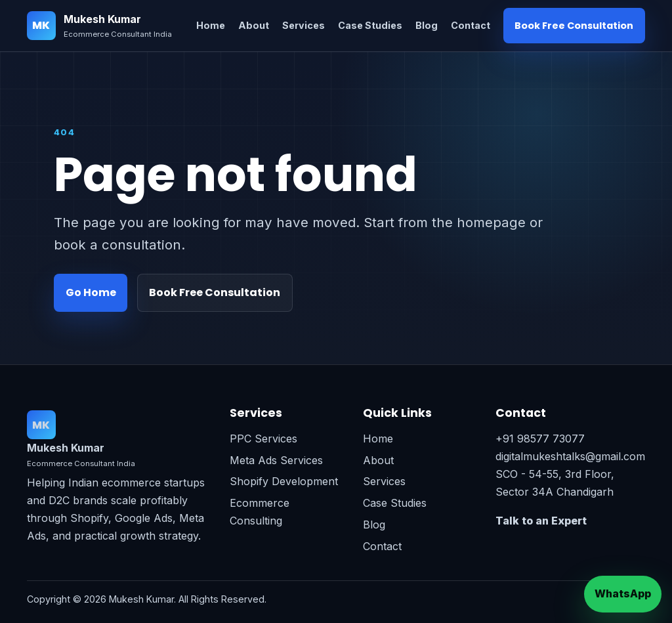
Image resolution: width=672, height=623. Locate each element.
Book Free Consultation (574, 26)
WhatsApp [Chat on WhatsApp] (623, 593)
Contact (471, 25)
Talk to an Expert (541, 521)
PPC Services (263, 439)
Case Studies (370, 25)
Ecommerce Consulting (260, 512)
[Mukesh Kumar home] (99, 26)
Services (304, 25)
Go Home (91, 292)
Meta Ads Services (276, 460)
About (254, 25)
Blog (427, 25)
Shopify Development (284, 481)
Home (211, 25)
